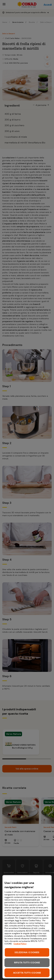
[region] (27, 927)
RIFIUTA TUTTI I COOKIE (27, 963)
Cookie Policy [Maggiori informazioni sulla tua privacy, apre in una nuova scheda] (20, 944)
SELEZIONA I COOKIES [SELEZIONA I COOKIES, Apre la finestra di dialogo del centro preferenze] (27, 952)
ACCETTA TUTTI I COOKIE (27, 973)
